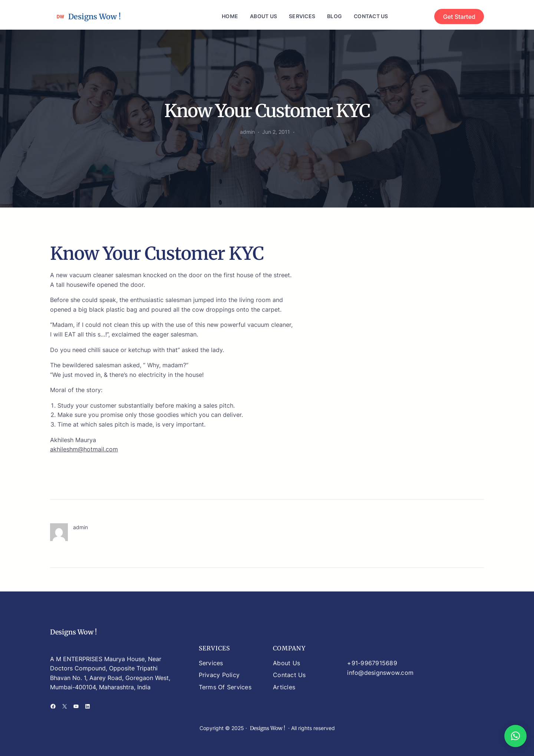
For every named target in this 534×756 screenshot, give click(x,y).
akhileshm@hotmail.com (84, 449)
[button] (515, 736)
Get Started (459, 17)
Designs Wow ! (95, 16)
